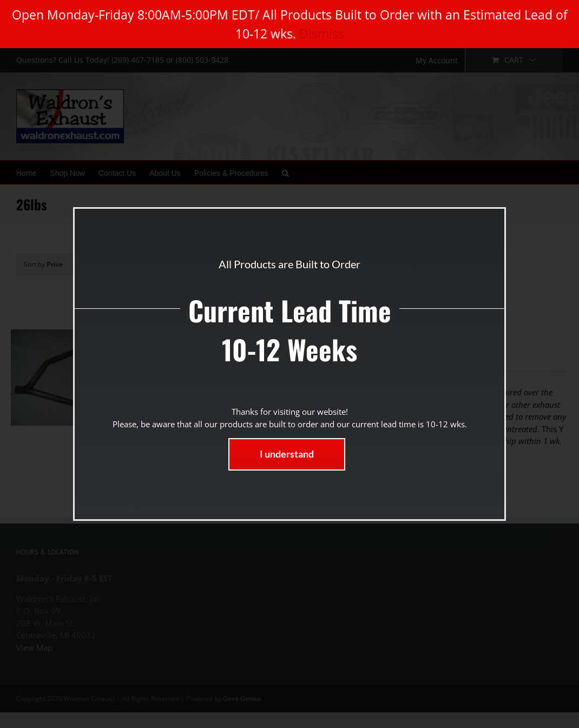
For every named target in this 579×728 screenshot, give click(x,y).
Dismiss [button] (322, 34)
